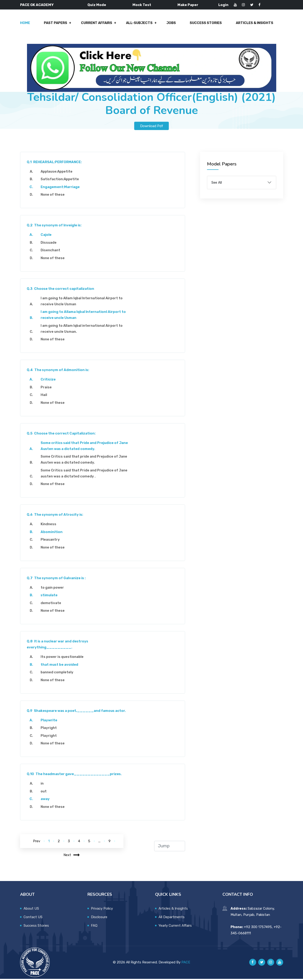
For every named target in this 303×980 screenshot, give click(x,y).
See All (217, 184)
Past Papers (56, 24)
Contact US (33, 918)
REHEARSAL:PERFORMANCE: (55, 163)
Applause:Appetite (57, 173)
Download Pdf (152, 127)
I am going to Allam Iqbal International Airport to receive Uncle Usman (82, 302)
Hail (44, 396)
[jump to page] (169, 847)
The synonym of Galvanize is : (57, 579)
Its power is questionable (63, 658)
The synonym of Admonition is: (58, 371)
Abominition (52, 533)
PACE (186, 963)
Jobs (172, 24)
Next (72, 856)
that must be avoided (60, 666)
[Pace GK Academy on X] (262, 964)
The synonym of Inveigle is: (55, 227)
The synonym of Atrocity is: (55, 516)
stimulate (49, 596)
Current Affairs (97, 24)
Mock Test (142, 5)
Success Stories (206, 24)
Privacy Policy (102, 910)
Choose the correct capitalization (61, 290)
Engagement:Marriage (61, 188)
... (99, 842)
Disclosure (99, 918)
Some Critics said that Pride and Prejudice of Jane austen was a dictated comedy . (84, 474)
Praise (47, 388)
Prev (37, 842)
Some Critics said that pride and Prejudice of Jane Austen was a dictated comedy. (84, 461)
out (44, 792)
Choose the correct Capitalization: (62, 435)
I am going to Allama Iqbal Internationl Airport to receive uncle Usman (84, 316)
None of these (53, 196)
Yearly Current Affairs (175, 927)
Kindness (49, 525)
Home (26, 24)
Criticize (49, 381)
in (43, 785)
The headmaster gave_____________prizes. (75, 775)
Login (223, 5)
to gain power (53, 589)
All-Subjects (140, 24)
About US (31, 910)
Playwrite (49, 721)
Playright (49, 729)
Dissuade (49, 244)
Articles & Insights (254, 24)
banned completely (57, 674)
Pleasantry (51, 541)
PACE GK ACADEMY (37, 5)
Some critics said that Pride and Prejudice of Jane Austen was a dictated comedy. (85, 447)
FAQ (94, 927)
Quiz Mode (97, 5)
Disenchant (51, 252)
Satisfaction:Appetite (60, 180)
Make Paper (188, 5)
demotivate (51, 604)
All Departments (172, 918)
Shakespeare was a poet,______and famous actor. (77, 712)
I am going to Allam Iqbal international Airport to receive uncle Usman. (82, 330)
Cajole (46, 236)
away (46, 800)
